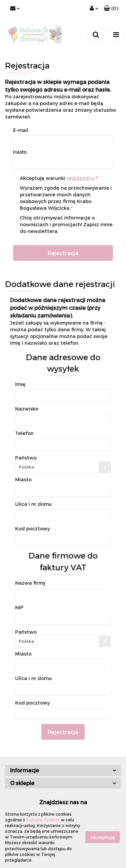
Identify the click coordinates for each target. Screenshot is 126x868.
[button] (111, 8)
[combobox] (63, 467)
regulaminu (80, 178)
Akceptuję (103, 837)
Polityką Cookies (43, 820)
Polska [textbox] (26, 467)
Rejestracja (63, 253)
